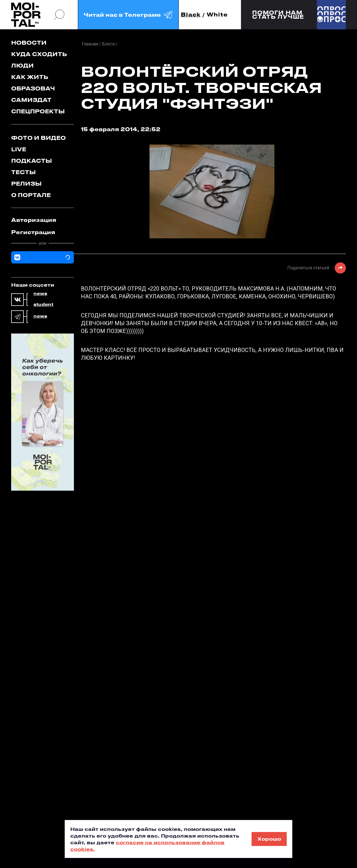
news (40, 294)
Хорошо (269, 839)
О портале (31, 195)
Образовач (33, 88)
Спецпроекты (38, 111)
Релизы (26, 184)
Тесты (23, 172)
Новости (29, 43)
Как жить (30, 77)
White (217, 15)
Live (19, 149)
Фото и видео (38, 138)
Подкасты (32, 161)
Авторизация (34, 220)
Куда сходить (39, 54)
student (43, 304)
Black (191, 15)
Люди (22, 65)
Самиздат (31, 100)
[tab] (43, 220)
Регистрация (33, 232)
